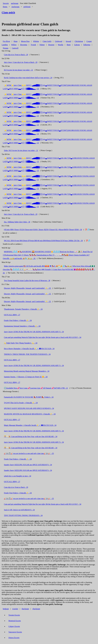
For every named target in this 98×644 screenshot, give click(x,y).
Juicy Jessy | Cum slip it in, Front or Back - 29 (21, 62)
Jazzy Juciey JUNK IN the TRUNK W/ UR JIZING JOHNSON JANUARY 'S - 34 (34, 332)
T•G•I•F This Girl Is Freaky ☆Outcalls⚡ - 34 (21, 403)
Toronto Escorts (14, 615)
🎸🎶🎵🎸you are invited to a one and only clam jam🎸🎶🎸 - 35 (29, 453)
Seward (68, 41)
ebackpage (36, 609)
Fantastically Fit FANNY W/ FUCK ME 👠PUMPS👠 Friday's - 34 (29, 397)
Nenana (6, 48)
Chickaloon (79, 41)
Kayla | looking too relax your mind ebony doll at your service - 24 (28, 78)
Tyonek (33, 45)
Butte (69, 45)
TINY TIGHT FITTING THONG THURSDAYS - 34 (23, 515)
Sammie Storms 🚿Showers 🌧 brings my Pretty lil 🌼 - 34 (26, 377)
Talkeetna (87, 45)
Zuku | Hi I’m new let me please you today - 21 (21, 150)
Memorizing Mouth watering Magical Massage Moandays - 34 (27, 371)
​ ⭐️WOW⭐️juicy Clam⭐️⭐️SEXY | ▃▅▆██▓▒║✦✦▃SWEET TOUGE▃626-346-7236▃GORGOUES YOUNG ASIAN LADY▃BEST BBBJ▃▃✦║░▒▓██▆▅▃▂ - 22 (49, 160)
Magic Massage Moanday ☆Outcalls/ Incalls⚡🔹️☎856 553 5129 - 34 (30, 425)
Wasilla (60, 45)
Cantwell (15, 48)
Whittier (36, 41)
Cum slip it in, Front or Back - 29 (16, 55)
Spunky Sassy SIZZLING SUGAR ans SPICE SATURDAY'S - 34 (28, 465)
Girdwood (59, 41)
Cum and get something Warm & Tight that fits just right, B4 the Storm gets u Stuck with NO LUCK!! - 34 (43, 337)
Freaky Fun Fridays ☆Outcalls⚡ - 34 (18, 320)
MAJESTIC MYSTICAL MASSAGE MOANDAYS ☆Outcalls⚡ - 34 (30, 414)
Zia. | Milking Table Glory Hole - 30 (17, 222)
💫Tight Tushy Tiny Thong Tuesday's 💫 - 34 (21, 343)
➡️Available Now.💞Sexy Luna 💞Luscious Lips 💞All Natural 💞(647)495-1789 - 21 (36, 388)
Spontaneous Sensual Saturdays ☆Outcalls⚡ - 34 (22, 326)
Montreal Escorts (15, 621)
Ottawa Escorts (14, 638)
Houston (51, 45)
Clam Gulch (47, 41)
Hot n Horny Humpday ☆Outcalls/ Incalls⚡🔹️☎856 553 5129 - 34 (29, 349)
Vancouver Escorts (15, 632)
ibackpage (25, 609)
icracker (15, 609)
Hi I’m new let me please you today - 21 (18, 70)
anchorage (15, 3)
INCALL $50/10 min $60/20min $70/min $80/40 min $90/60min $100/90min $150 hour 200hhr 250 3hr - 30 (43, 241)
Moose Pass (25, 41)
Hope (16, 41)
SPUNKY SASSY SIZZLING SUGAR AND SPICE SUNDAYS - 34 (29, 408)
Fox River (6, 41)
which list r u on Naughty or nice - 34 (17, 476)
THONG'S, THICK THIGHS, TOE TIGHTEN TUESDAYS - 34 (27, 354)
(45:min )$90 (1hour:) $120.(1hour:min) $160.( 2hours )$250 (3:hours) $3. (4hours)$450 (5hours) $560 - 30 (43, 230)
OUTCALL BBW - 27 (12, 315)
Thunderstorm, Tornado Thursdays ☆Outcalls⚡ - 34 (23, 309)
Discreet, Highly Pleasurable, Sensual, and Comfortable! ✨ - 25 (28, 288)
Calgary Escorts (14, 626)
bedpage (6, 609)
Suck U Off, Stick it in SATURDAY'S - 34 (19, 510)
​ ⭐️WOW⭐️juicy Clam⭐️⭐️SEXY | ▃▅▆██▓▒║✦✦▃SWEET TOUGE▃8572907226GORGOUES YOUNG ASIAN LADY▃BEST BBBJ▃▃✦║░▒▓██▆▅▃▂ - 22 (47, 87)
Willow (14, 45)
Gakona (77, 45)
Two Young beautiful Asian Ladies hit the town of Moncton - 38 (27, 281)
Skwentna (24, 45)
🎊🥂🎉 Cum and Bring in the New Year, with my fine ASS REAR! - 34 (31, 437)
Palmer (42, 45)
